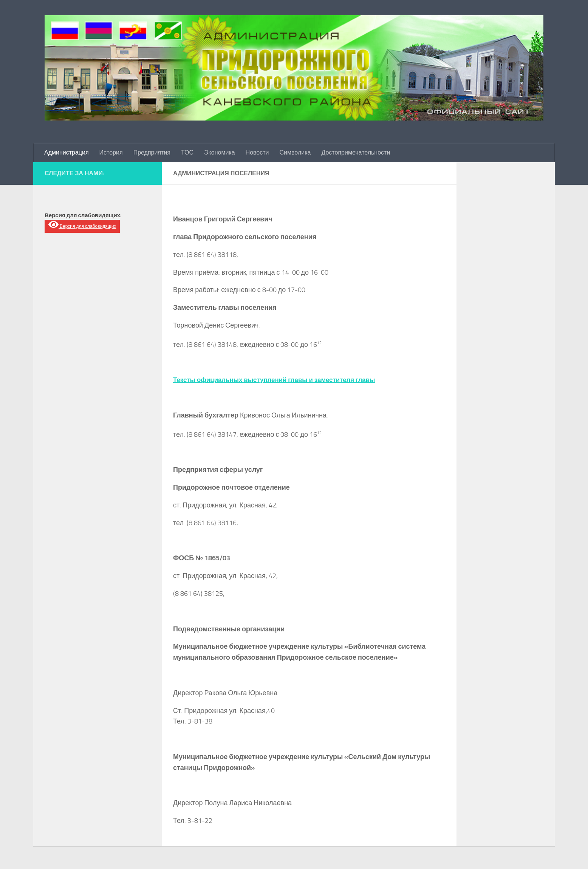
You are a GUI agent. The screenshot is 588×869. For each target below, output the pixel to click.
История (111, 152)
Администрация (67, 152)
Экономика (220, 152)
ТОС (187, 152)
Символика (295, 152)
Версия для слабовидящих (82, 224)
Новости (257, 152)
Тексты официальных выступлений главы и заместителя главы (281, 380)
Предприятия (152, 152)
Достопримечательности (356, 152)
